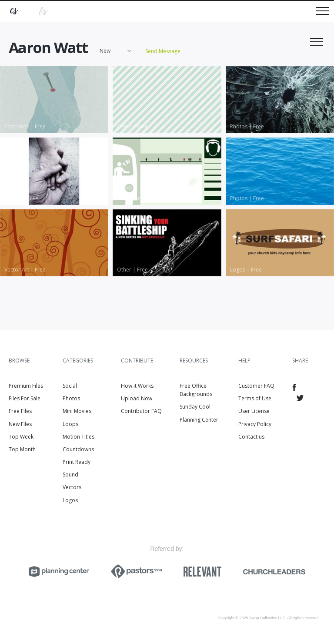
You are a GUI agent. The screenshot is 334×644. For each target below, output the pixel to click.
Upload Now (137, 398)
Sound (70, 475)
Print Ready (77, 462)
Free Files (20, 411)
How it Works (137, 386)
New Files (20, 424)
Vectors (72, 487)
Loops (70, 424)
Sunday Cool (195, 407)
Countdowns (78, 449)
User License (254, 411)
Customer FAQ (256, 386)
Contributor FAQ (141, 411)
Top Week (21, 437)
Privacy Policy (255, 424)
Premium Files (26, 386)
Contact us (251, 437)
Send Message (163, 51)
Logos (70, 500)
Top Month (22, 449)
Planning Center (199, 420)
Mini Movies (77, 411)
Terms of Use (255, 398)
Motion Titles (78, 437)
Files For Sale (25, 398)
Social (70, 386)
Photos (71, 398)
